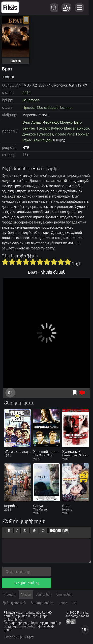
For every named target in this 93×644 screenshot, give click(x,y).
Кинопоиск (59, 85)
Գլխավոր (9, 595)
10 (68, 262)
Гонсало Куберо (50, 128)
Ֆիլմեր (26, 595)
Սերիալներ (43, 595)
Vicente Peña (65, 134)
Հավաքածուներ (42, 603)
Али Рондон (43, 140)
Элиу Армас (32, 122)
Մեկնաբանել (27, 583)
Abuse (63, 603)
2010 (27, 93)
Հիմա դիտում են (14, 603)
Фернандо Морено (58, 122)
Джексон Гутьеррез (38, 134)
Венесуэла (31, 100)
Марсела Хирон (77, 128)
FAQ (75, 603)
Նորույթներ (64, 595)
